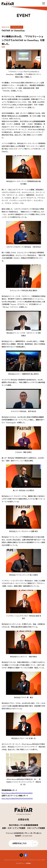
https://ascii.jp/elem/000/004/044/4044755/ (17, 799)
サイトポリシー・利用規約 (23, 864)
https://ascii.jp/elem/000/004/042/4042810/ (17, 793)
